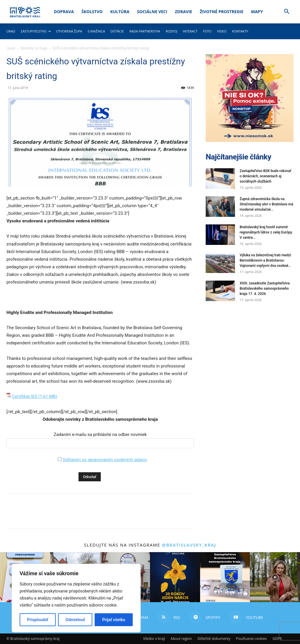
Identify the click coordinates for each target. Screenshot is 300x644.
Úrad (11, 31)
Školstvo (92, 12)
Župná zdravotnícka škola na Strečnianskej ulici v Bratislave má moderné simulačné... (266, 204)
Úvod (11, 48)
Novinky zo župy (34, 48)
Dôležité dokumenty (214, 639)
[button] (287, 12)
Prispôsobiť (38, 620)
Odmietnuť (75, 620)
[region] (76, 598)
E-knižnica (96, 31)
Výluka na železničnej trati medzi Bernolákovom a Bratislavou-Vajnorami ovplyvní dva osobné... (265, 260)
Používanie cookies (251, 639)
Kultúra (120, 12)
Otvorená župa (69, 31)
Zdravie (184, 12)
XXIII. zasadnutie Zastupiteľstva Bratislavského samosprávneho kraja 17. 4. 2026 (265, 288)
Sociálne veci (152, 12)
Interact (190, 31)
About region (181, 639)
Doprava (64, 12)
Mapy (257, 12)
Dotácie (117, 31)
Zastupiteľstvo (36, 31)
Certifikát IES (25, 396)
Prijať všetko (114, 620)
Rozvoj (171, 31)
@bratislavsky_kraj (189, 545)
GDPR (277, 639)
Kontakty (240, 31)
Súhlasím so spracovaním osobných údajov (105, 460)
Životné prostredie (222, 12)
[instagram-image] (175, 577)
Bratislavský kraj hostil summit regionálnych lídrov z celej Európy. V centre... (266, 232)
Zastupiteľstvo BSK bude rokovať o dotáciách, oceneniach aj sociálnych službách (265, 176)
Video (222, 31)
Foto (207, 31)
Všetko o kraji (154, 639)
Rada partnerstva (145, 31)
